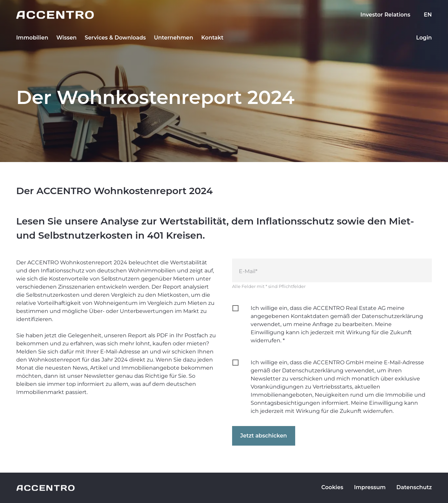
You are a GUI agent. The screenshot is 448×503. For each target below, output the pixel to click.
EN (428, 15)
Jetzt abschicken (264, 436)
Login (424, 38)
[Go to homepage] (224, 15)
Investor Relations (385, 15)
